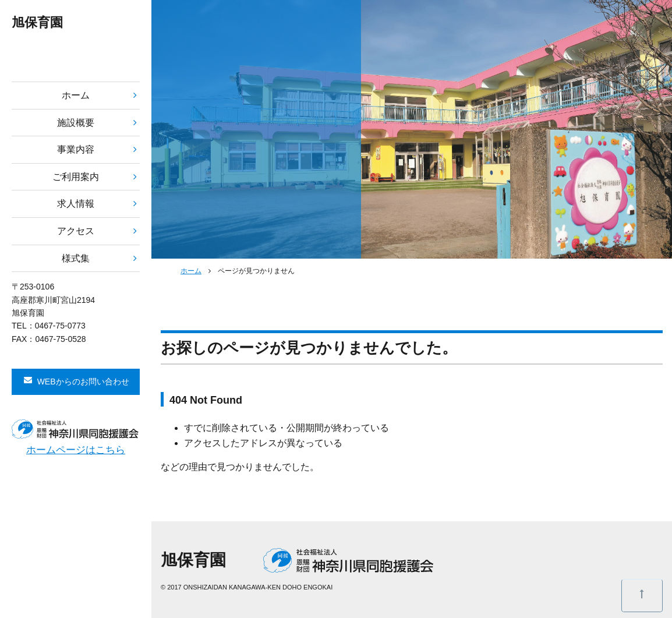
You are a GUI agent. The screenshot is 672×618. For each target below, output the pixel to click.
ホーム (76, 95)
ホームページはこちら (76, 450)
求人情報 (76, 204)
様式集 (76, 258)
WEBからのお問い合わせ (83, 382)
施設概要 (76, 123)
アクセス (76, 231)
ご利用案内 (76, 177)
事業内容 (76, 149)
